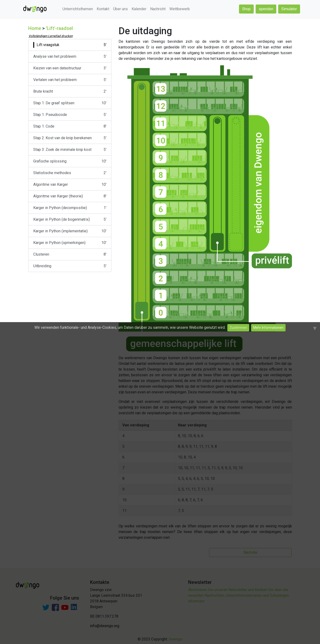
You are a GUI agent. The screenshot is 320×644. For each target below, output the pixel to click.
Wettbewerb (180, 9)
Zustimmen (238, 328)
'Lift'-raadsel (59, 28)
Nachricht (158, 9)
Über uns (120, 9)
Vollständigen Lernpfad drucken (51, 36)
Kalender (139, 9)
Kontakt (103, 9)
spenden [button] (266, 9)
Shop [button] (246, 9)
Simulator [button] (289, 9)
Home (35, 28)
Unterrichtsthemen (78, 9)
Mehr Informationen (268, 328)
